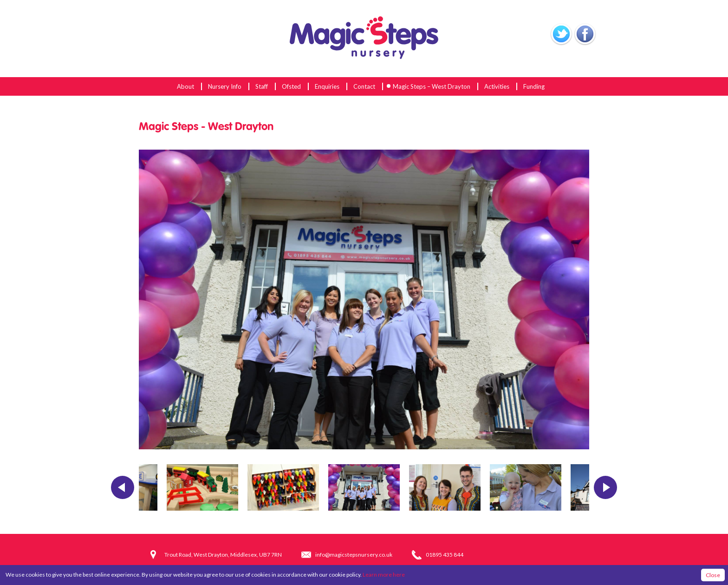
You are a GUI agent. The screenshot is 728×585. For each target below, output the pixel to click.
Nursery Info (225, 86)
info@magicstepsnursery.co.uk (354, 555)
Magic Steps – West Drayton (432, 86)
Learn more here (384, 575)
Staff (262, 86)
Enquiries (327, 86)
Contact (364, 86)
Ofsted (291, 86)
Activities (497, 86)
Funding (534, 86)
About (185, 86)
